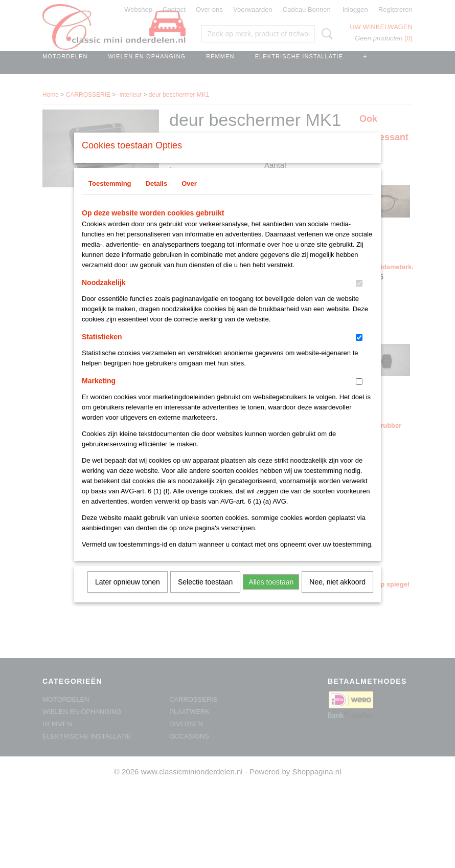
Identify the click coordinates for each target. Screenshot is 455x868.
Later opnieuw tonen (128, 595)
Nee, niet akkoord (337, 595)
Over (189, 197)
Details (157, 197)
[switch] (359, 297)
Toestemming (110, 197)
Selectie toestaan (205, 595)
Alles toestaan (271, 595)
